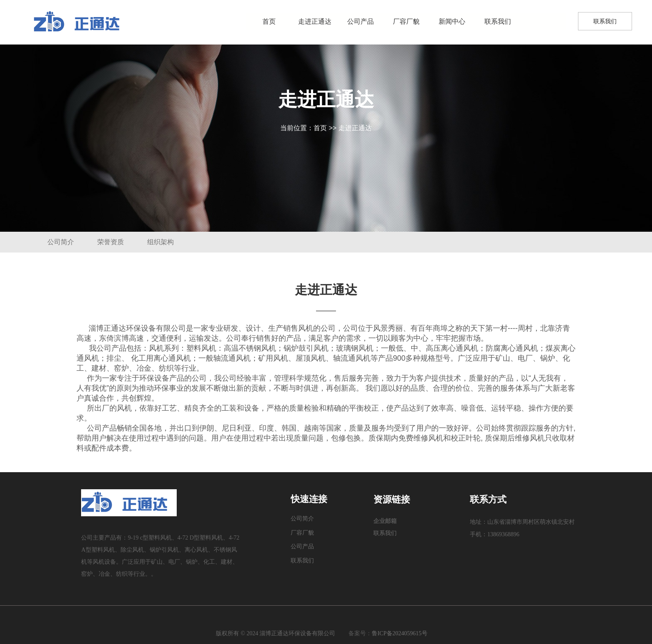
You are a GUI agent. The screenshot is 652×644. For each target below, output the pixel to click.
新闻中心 (452, 21)
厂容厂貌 (406, 21)
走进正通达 (315, 21)
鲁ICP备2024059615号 (400, 633)
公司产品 (361, 21)
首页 (269, 21)
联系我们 (498, 21)
